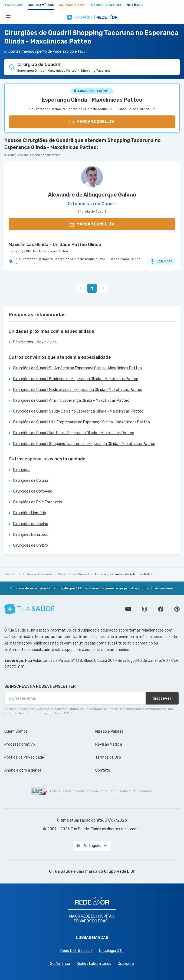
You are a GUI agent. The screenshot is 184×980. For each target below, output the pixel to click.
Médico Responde (107, 5)
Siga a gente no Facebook (161, 609)
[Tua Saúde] (29, 609)
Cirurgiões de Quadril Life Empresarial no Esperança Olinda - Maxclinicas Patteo (81, 422)
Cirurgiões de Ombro (30, 545)
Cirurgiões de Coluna (31, 481)
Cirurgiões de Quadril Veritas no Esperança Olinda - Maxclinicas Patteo (74, 433)
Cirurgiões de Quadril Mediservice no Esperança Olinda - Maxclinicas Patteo (78, 390)
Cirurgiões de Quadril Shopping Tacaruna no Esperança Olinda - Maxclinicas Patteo (84, 444)
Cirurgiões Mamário (29, 513)
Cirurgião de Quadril (73, 574)
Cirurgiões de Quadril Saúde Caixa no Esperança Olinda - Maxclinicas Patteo (78, 411)
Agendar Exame (73, 5)
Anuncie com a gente (23, 770)
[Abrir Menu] (8, 17)
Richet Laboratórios (94, 964)
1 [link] (92, 288)
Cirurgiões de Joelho (31, 524)
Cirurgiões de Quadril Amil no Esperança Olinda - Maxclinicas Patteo (71, 401)
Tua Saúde (14, 5)
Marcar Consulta (39, 574)
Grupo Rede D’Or (119, 871)
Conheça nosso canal (128, 609)
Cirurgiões (22, 470)
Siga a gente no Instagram (144, 609)
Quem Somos (16, 731)
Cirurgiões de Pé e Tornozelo (37, 502)
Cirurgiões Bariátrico (31, 535)
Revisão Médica (109, 744)
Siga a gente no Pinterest (177, 609)
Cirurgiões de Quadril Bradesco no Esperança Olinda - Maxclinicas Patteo (76, 379)
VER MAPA (161, 261)
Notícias (135, 5)
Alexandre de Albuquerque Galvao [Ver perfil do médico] (92, 195)
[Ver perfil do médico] (92, 177)
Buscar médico (41, 5)
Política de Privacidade (24, 757)
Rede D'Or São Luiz (76, 951)
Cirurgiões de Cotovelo (33, 491)
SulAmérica (60, 964)
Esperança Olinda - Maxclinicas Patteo (92, 100)
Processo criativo (20, 744)
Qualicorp (126, 964)
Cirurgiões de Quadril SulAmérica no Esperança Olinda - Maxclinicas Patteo (77, 368)
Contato (103, 770)
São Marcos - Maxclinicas (35, 342)
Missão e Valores (109, 731)
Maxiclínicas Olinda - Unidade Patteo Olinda (55, 245)
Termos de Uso (108, 757)
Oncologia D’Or (111, 951)
